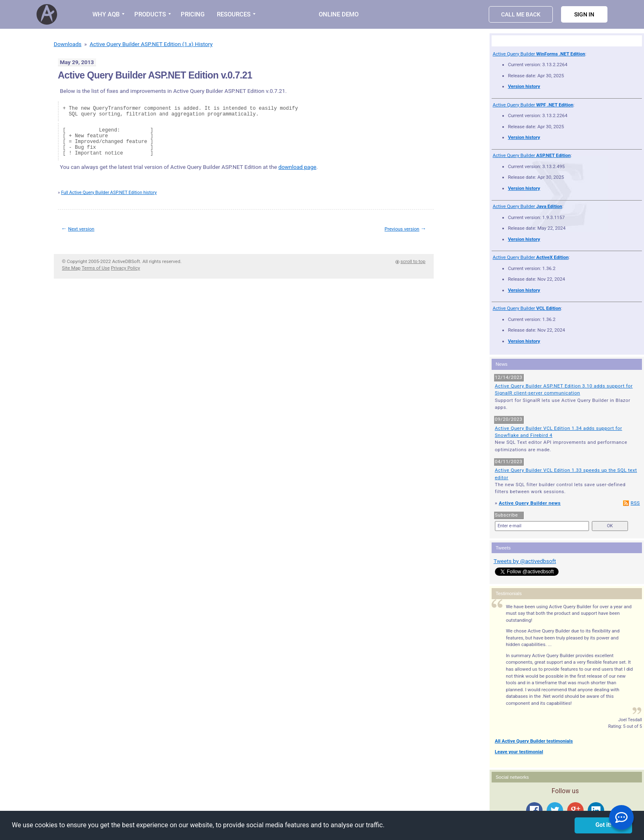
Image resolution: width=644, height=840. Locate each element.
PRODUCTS (150, 14)
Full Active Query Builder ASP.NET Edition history (109, 193)
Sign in (584, 14)
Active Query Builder (539, 54)
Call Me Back (521, 14)
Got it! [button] (604, 825)
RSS (635, 503)
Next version (81, 229)
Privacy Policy (125, 268)
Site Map (71, 268)
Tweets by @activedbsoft (525, 561)
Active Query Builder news (530, 503)
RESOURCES (234, 14)
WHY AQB (106, 14)
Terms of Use (96, 268)
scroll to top (413, 261)
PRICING (193, 14)
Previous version (402, 229)
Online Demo (339, 14)
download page (298, 167)
